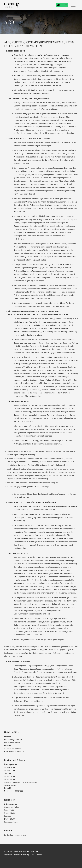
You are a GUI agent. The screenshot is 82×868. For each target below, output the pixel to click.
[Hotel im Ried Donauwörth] (12, 5)
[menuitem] (72, 5)
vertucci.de (34, 851)
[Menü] (72, 5)
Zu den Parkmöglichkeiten (15, 835)
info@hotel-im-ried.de (15, 751)
